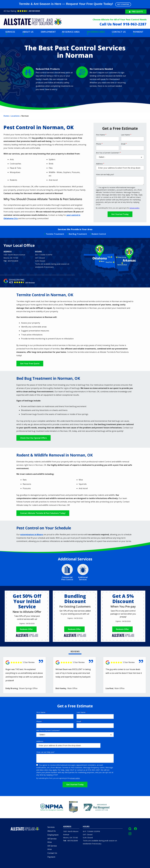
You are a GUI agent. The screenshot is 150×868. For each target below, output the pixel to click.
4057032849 (13, 261)
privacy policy (135, 208)
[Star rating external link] (39, 11)
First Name (100, 135)
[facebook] (135, 828)
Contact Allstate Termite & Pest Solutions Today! (43, 513)
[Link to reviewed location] (24, 662)
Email (123, 144)
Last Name (125, 135)
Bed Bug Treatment (78, 234)
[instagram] (130, 833)
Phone (99, 144)
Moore (6, 258)
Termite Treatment (55, 234)
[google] (130, 828)
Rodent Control (99, 234)
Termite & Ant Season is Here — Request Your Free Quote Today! (75, 4)
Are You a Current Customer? (108, 153)
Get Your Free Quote (30, 364)
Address (99, 164)
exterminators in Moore (32, 535)
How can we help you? (105, 174)
